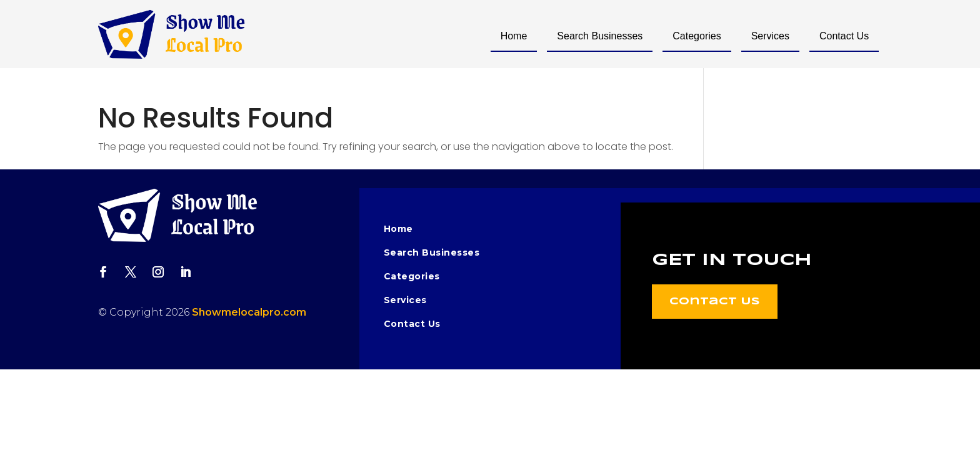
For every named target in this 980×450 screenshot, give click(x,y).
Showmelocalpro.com (249, 312)
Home (514, 36)
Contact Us (844, 36)
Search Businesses (600, 36)
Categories (697, 36)
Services (770, 36)
